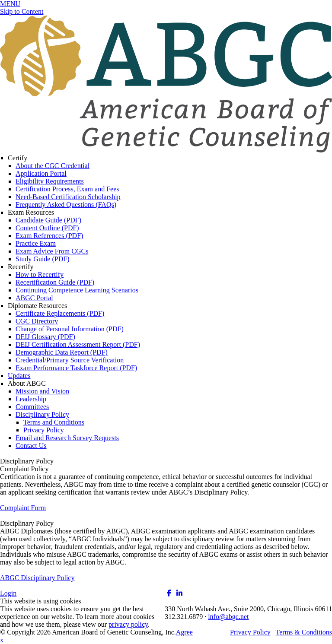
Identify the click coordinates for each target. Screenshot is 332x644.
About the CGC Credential (53, 166)
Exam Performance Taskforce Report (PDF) (76, 368)
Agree (184, 632)
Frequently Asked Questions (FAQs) (66, 205)
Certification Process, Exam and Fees (67, 189)
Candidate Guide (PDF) (48, 220)
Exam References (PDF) (49, 236)
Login (8, 593)
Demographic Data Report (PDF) (62, 352)
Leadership (31, 399)
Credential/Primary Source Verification (70, 360)
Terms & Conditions (304, 632)
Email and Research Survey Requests (67, 438)
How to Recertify (40, 274)
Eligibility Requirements (50, 181)
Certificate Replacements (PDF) (60, 313)
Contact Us (31, 446)
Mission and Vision (42, 391)
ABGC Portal (34, 298)
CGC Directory (37, 321)
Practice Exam (36, 243)
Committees (32, 407)
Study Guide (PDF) (42, 259)
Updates (19, 376)
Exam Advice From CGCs (52, 251)
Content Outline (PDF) (47, 228)
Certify (18, 158)
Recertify (21, 267)
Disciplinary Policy (42, 414)
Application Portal (41, 173)
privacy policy (128, 624)
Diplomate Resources (37, 306)
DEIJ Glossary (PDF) (45, 337)
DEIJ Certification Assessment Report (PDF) (78, 344)
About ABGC (27, 383)
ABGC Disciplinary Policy (37, 578)
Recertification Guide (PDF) (55, 282)
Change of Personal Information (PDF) (70, 329)
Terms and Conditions (54, 422)
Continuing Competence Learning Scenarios (77, 290)
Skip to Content (22, 11)
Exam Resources (31, 212)
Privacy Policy (44, 430)
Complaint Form (23, 508)
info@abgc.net (228, 617)
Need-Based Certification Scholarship (68, 197)
